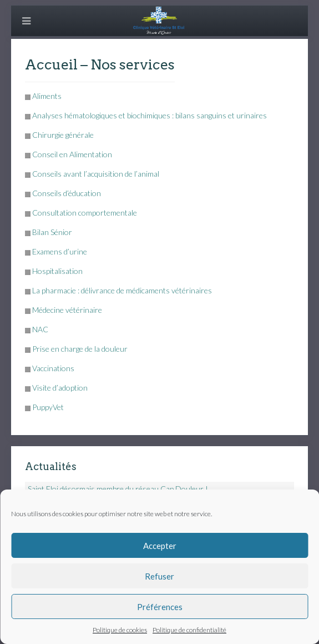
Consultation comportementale (85, 213)
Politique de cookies (120, 630)
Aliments (47, 96)
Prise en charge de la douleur (80, 349)
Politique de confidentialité (189, 630)
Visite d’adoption (60, 388)
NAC (40, 329)
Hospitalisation (57, 271)
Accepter (160, 546)
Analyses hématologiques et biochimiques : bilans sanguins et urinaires (150, 115)
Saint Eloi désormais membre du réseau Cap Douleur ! (118, 489)
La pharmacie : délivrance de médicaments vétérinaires (122, 290)
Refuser (159, 576)
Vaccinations (53, 368)
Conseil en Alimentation (72, 154)
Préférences (160, 607)
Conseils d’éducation (67, 193)
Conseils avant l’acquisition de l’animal (96, 174)
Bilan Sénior (52, 232)
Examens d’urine (60, 251)
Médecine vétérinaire (67, 310)
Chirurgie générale (63, 135)
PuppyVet (48, 407)
